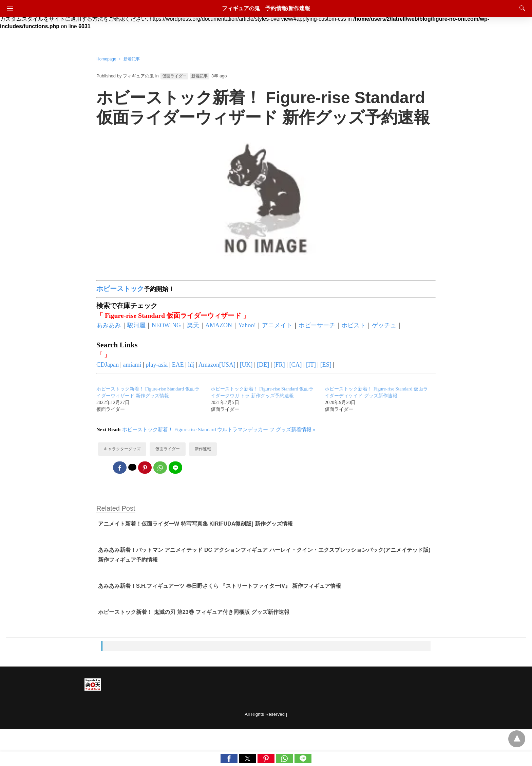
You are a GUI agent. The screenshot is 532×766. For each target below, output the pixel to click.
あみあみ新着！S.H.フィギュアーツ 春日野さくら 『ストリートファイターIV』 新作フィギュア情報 (220, 586)
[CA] (295, 365)
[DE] (263, 365)
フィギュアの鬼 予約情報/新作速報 (266, 8)
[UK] (246, 365)
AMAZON (219, 325)
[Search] (521, 8)
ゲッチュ (384, 325)
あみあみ (109, 325)
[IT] (311, 365)
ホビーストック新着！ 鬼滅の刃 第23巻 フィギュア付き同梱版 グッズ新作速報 (194, 612)
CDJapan (108, 365)
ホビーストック (120, 289)
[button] (229, 759)
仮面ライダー (174, 76)
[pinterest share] (145, 468)
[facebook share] (120, 468)
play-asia (157, 365)
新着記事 (132, 59)
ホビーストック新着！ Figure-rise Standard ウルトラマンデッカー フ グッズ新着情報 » (219, 430)
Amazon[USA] (217, 365)
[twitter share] (132, 467)
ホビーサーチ (317, 325)
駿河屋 (136, 325)
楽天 (193, 325)
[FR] (279, 365)
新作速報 (203, 449)
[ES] (326, 365)
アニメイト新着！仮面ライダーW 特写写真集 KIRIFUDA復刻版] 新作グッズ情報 (195, 524)
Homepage (106, 59)
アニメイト (277, 325)
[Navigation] (8, 8)
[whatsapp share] (160, 468)
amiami (132, 365)
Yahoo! (247, 325)
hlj (191, 365)
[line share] (175, 468)
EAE (178, 365)
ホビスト (354, 325)
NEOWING (166, 325)
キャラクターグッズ (122, 449)
